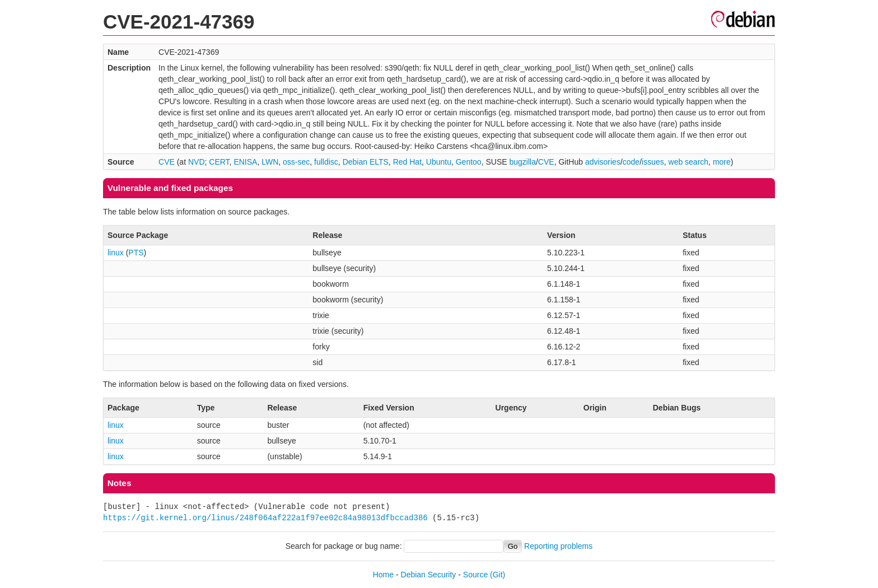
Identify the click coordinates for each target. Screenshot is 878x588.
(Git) (498, 575)
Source (475, 575)
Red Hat (407, 162)
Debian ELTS (366, 162)
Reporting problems (558, 546)
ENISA (245, 162)
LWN (270, 162)
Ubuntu (439, 162)
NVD (197, 162)
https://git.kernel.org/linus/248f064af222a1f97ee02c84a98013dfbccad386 (265, 518)
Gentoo (469, 162)
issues (653, 162)
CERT (219, 162)
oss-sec (296, 162)
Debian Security (429, 575)
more (722, 162)
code (631, 162)
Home (383, 575)
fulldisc (326, 162)
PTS (136, 253)
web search (689, 162)
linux (116, 253)
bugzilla (522, 162)
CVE (167, 162)
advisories (603, 162)
